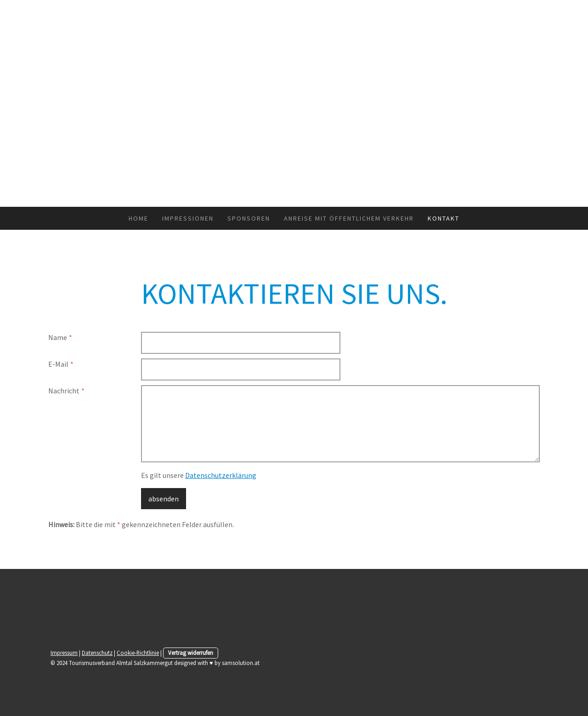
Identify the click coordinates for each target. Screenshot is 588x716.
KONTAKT (444, 218)
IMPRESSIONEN (188, 218)
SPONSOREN (249, 218)
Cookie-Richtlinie (138, 653)
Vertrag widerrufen (191, 653)
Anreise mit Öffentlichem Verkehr (349, 218)
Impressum (64, 653)
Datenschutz (97, 653)
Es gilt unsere (199, 475)
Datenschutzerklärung (221, 475)
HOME (139, 218)
